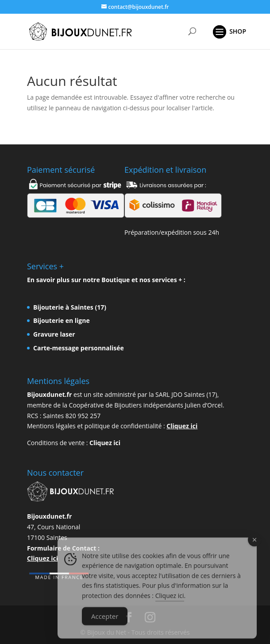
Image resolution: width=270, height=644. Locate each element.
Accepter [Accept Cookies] (105, 622)
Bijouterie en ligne (62, 320)
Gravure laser (54, 334)
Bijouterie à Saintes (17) (70, 307)
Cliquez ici (182, 426)
